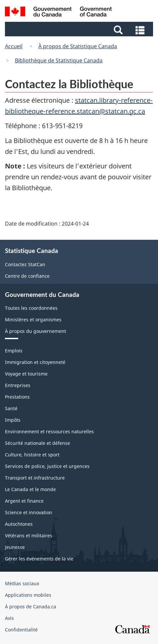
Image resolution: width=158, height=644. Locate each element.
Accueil (14, 46)
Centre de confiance (27, 276)
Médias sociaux (22, 583)
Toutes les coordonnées (31, 308)
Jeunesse (15, 547)
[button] (80, 29)
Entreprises (18, 385)
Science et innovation (29, 512)
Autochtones (19, 524)
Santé (11, 408)
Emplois (14, 351)
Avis (9, 618)
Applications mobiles (28, 595)
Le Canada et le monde (30, 489)
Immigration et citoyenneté (35, 362)
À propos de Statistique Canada (78, 46)
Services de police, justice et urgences (47, 466)
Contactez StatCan (25, 264)
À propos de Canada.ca (31, 607)
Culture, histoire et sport (32, 455)
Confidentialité (21, 630)
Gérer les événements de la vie (39, 559)
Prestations (17, 397)
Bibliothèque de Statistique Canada (59, 60)
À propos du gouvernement (36, 331)
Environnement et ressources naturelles (49, 431)
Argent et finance (24, 501)
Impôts (13, 420)
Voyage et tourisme (26, 374)
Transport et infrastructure (35, 478)
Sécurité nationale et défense (38, 443)
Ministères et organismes (33, 320)
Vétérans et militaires (29, 536)
